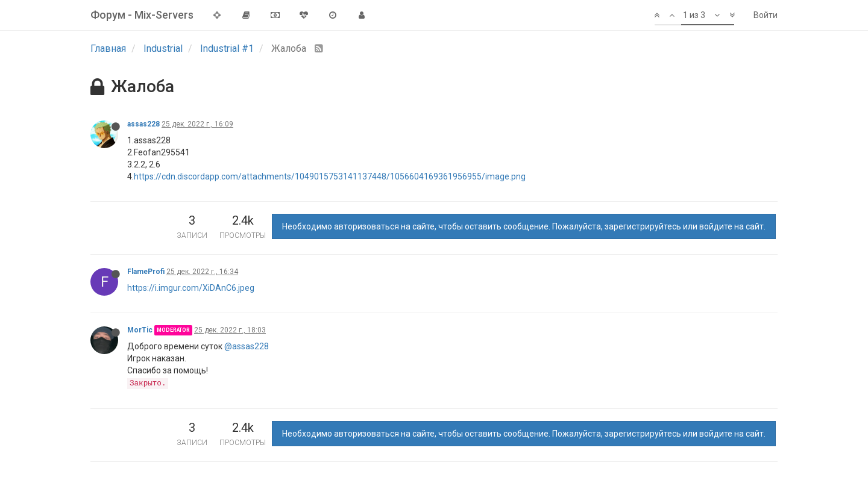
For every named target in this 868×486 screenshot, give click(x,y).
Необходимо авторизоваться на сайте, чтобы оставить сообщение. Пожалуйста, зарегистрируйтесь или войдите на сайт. (524, 226)
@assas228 (247, 346)
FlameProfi (146, 272)
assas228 (143, 124)
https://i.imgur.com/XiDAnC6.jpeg (191, 288)
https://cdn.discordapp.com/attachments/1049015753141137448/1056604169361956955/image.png (330, 176)
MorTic (140, 330)
